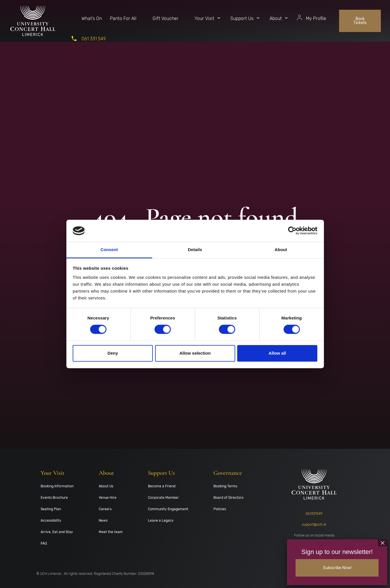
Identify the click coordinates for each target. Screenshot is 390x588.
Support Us (242, 18)
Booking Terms (225, 486)
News (103, 521)
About (276, 18)
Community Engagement (168, 509)
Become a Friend (162, 486)
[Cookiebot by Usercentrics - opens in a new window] (292, 231)
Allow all (277, 353)
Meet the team (111, 532)
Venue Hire (108, 498)
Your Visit (204, 18)
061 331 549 (94, 39)
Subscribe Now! (337, 567)
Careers (105, 509)
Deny (113, 353)
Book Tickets (360, 21)
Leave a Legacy (161, 521)
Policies (220, 509)
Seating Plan (51, 509)
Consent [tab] (109, 250)
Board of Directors (228, 498)
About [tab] (281, 250)
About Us (106, 486)
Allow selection (195, 353)
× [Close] (383, 542)
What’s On (92, 18)
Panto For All (123, 18)
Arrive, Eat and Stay (57, 532)
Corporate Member (163, 498)
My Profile (316, 18)
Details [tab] (195, 250)
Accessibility (51, 521)
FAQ (44, 543)
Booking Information (57, 486)
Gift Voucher (166, 18)
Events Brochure (54, 498)
